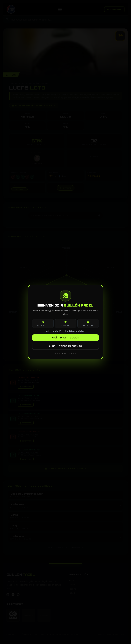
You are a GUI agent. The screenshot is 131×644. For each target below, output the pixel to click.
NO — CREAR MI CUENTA (66, 346)
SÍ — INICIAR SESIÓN (65, 338)
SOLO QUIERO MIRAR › (66, 353)
